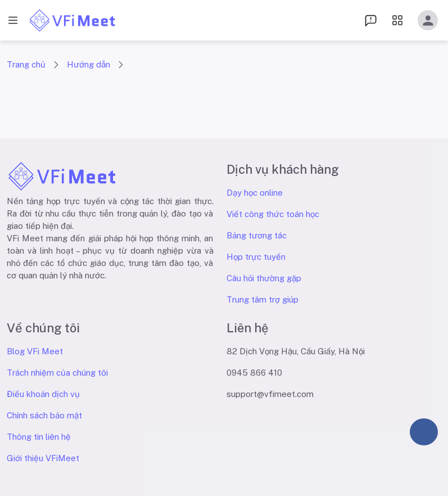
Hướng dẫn (89, 64)
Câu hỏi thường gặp (264, 278)
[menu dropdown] (371, 20)
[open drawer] (13, 21)
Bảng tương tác (257, 235)
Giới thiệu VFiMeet (43, 458)
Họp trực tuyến (256, 257)
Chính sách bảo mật (44, 415)
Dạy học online (255, 193)
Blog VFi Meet (35, 351)
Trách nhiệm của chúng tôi (57, 373)
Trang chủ (26, 64)
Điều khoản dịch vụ (43, 394)
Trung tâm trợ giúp (263, 299)
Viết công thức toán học (273, 214)
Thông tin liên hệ (39, 437)
